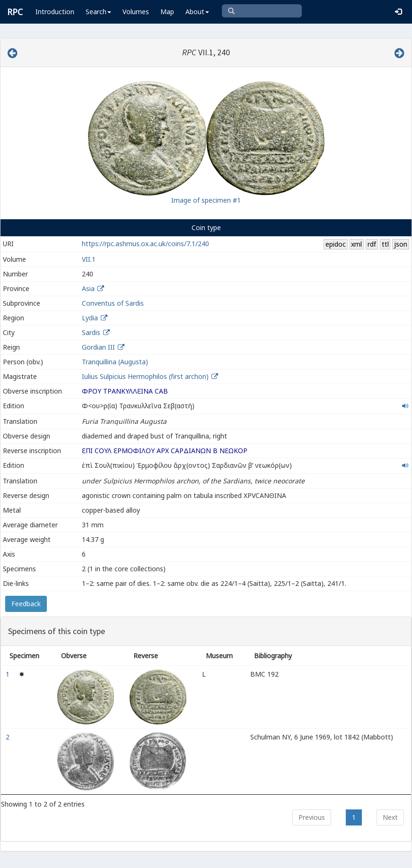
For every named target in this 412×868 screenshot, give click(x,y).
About (197, 12)
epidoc (336, 244)
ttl (385, 244)
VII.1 (89, 259)
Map (167, 12)
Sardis (91, 332)
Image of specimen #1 (206, 200)
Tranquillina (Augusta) (115, 362)
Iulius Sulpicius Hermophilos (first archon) (146, 376)
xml (356, 244)
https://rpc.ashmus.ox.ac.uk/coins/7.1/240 (145, 244)
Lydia (90, 318)
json (401, 244)
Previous (312, 817)
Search (98, 12)
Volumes (136, 12)
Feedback (26, 604)
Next (390, 817)
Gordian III (98, 347)
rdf (372, 244)
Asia (88, 288)
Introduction (55, 12)
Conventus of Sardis (113, 303)
